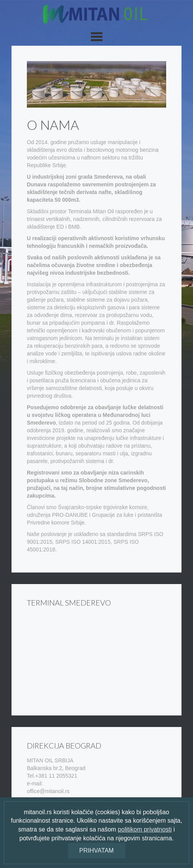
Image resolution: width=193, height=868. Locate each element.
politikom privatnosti (145, 829)
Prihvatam (97, 851)
